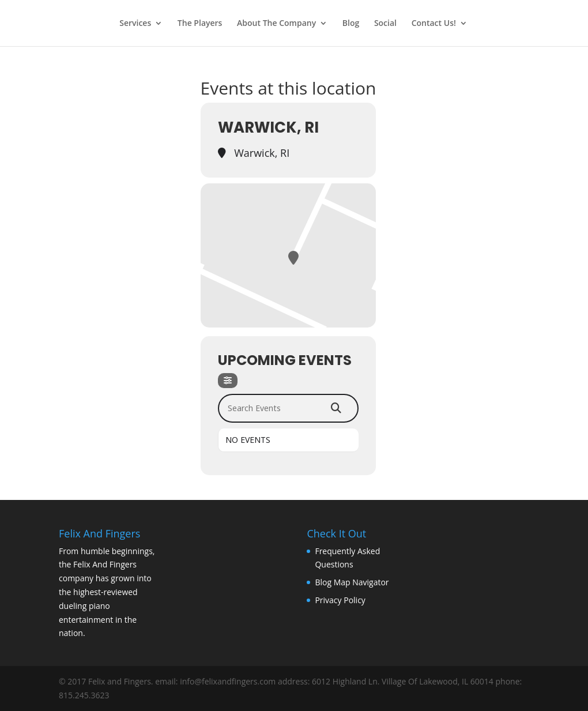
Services (135, 24)
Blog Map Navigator (352, 582)
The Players (200, 24)
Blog (351, 24)
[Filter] (228, 381)
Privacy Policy (340, 600)
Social (385, 24)
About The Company (276, 24)
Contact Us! (434, 24)
